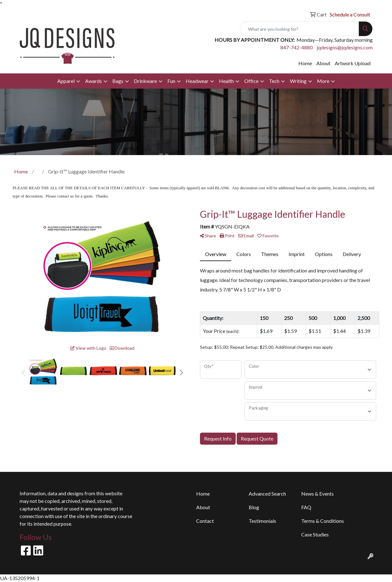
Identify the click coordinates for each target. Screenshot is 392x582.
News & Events (317, 494)
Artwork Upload (353, 63)
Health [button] (226, 81)
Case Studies (315, 534)
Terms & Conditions (323, 521)
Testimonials (262, 521)
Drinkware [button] (145, 81)
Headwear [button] (197, 81)
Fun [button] (171, 81)
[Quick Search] (299, 29)
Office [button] (251, 81)
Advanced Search (267, 494)
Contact (205, 521)
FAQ (306, 507)
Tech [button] (274, 81)
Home (305, 63)
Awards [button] (93, 81)
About (323, 63)
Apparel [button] (66, 81)
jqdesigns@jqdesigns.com (345, 47)
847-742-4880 (296, 47)
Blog (254, 507)
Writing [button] (298, 81)
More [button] (323, 81)
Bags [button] (118, 81)
